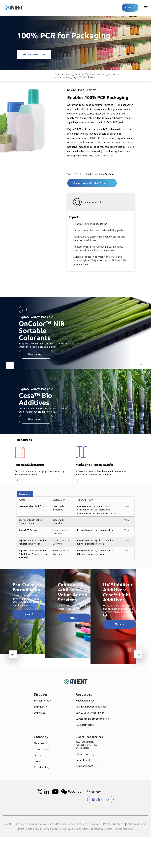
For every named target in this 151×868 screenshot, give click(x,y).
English (97, 800)
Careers (38, 755)
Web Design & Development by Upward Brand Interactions (101, 829)
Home (69, 74)
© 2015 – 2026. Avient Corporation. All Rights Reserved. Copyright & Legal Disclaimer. (53, 824)
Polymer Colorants (96, 74)
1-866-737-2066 (84, 766)
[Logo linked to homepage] (14, 8)
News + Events (42, 749)
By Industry (40, 707)
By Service (39, 713)
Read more (35, 354)
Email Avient (83, 760)
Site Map (61, 829)
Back (60, 74)
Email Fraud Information (40, 829)
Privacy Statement (114, 824)
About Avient (41, 743)
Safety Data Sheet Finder (90, 713)
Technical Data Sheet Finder (92, 707)
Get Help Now (31, 54)
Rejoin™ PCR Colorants (84, 77)
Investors (39, 761)
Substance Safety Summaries (92, 719)
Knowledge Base (85, 700)
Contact (130, 7)
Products (80, 74)
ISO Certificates (85, 725)
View (127, 506)
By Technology (42, 700)
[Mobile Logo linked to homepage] (76, 682)
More (27, 614)
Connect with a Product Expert (90, 183)
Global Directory (85, 754)
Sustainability (42, 767)
